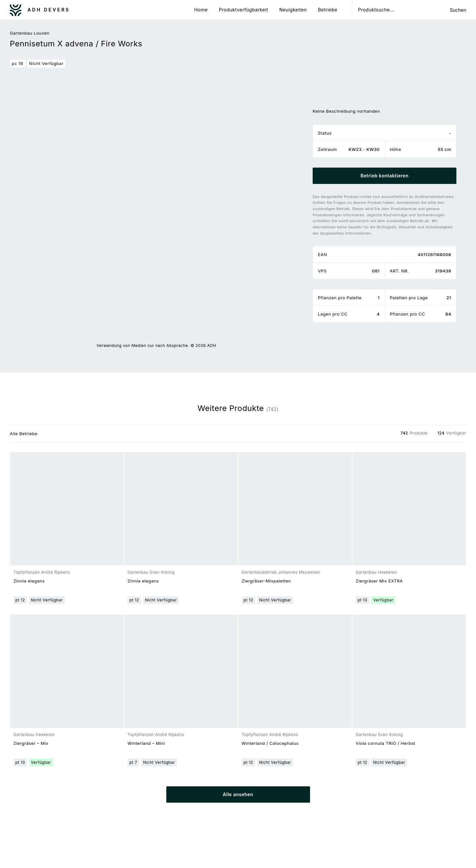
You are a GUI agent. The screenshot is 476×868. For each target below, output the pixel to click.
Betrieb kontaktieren (384, 176)
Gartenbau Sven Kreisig (151, 572)
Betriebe (328, 10)
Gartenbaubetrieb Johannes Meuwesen (281, 572)
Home (201, 10)
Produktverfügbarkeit (244, 10)
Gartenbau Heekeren (377, 572)
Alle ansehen (238, 794)
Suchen (458, 10)
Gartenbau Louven (30, 33)
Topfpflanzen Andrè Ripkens (42, 572)
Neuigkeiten (293, 10)
